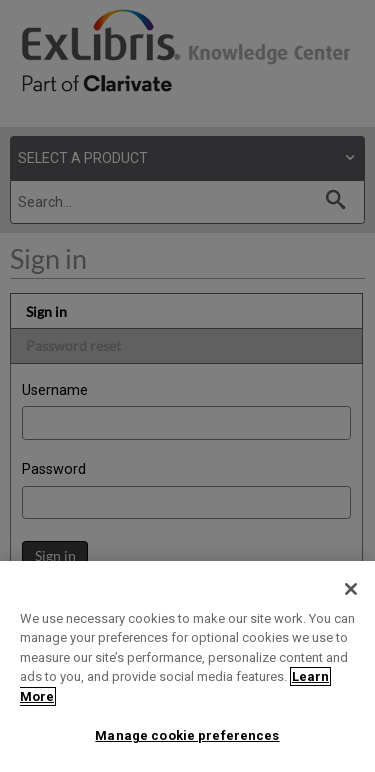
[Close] (351, 589)
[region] (187, 666)
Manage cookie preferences (187, 735)
